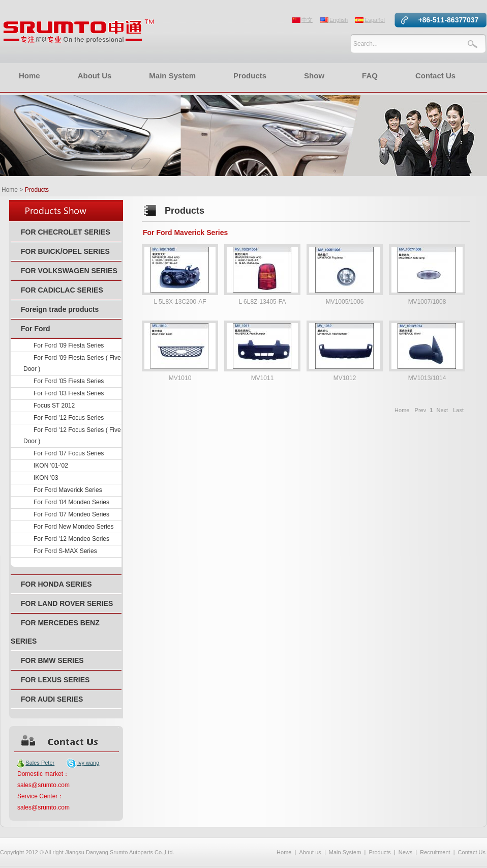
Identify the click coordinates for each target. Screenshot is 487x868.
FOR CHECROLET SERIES (66, 232)
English (339, 20)
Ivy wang (88, 763)
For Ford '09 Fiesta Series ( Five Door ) (72, 363)
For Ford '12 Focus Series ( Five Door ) (72, 436)
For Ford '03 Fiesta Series (69, 393)
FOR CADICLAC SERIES (62, 290)
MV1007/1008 (427, 302)
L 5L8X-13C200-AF (180, 302)
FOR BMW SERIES (52, 660)
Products (250, 76)
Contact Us (435, 76)
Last (458, 410)
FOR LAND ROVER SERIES (67, 603)
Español (375, 20)
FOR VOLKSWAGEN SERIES (69, 271)
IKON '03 (46, 478)
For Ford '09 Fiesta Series (69, 345)
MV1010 (180, 378)
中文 (307, 20)
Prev (421, 410)
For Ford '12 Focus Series (69, 418)
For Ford (36, 329)
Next (442, 410)
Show (314, 76)
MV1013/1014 (427, 378)
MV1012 (345, 378)
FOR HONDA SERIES (56, 584)
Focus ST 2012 (54, 406)
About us (310, 852)
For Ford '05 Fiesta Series (69, 381)
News (406, 852)
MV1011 (263, 378)
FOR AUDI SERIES (52, 699)
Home (29, 76)
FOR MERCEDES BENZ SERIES (55, 632)
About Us (95, 76)
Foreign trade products (60, 309)
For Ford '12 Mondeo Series (71, 539)
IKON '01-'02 (51, 466)
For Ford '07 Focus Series (69, 453)
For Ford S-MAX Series (65, 551)
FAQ (370, 76)
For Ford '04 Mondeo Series (71, 502)
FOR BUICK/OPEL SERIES (65, 251)
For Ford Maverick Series (68, 490)
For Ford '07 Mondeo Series (71, 514)
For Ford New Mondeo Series (73, 527)
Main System (172, 76)
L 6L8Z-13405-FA (263, 302)
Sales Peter (40, 763)
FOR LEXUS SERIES (55, 680)
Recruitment (435, 852)
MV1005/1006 (345, 302)
